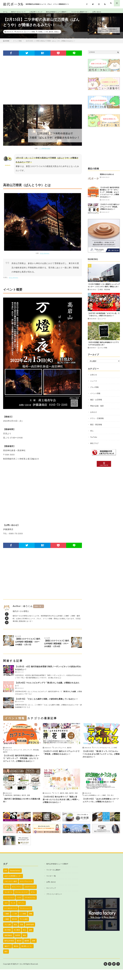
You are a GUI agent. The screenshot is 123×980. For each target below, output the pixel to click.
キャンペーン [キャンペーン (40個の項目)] (17, 897)
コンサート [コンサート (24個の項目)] (8, 903)
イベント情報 (31, 34)
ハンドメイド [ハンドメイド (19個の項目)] (9, 908)
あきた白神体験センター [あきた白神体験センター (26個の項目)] (13, 887)
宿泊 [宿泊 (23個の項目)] (15, 935)
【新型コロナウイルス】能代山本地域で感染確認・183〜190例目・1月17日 (28, 643)
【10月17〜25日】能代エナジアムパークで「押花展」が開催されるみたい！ (110, 209)
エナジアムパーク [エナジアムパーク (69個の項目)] (26, 892)
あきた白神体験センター (92, 802)
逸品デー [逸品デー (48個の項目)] (8, 957)
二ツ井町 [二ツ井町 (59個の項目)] (23, 924)
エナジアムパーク (60, 750)
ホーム (6, 12)
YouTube (94, 440)
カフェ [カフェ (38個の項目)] (7, 897)
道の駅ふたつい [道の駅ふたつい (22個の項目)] (27, 957)
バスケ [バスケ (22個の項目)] (19, 908)
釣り (112, 802)
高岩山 (56, 34)
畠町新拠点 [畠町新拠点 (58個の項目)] (8, 946)
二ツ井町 (114, 750)
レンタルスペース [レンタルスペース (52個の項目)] (11, 919)
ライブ (57, 800)
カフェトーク (18, 752)
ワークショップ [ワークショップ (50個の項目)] (25, 919)
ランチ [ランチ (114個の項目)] (13, 914)
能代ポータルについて (20, 12)
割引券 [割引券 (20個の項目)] (14, 930)
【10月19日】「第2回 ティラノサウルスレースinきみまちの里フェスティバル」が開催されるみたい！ (100, 757)
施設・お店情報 (96, 402)
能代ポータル (18, 975)
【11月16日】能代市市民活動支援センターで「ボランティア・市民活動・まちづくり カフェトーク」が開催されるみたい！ (110, 195)
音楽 (76, 800)
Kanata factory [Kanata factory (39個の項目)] (15, 881)
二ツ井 (46, 34)
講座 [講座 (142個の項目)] (34, 951)
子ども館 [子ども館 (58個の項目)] (8, 935)
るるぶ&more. (45, 256)
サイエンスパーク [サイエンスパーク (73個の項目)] (22, 903)
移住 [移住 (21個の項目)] (25, 946)
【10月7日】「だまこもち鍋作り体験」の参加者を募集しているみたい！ (47, 701)
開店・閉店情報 (105, 292)
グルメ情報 (104, 350)
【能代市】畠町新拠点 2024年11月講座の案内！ (22, 808)
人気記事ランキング (40, 12)
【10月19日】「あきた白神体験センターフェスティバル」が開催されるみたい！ (101, 809)
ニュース (103, 321)
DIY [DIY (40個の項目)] (6, 881)
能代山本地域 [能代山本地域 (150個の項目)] (9, 951)
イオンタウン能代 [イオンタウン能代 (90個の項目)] (11, 892)
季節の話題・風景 (97, 408)
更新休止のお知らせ (107, 177)
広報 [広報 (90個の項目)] (21, 935)
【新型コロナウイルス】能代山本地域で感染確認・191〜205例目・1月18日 (57, 645)
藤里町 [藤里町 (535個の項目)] (27, 951)
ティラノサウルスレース (102, 750)
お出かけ (94, 415)
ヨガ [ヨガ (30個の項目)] (6, 914)
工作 (108, 802)
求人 (92, 433)
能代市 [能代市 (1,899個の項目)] (19, 951)
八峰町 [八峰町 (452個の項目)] (7, 930)
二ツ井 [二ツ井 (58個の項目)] (14, 924)
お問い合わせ (109, 12)
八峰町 (104, 802)
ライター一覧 (51, 887)
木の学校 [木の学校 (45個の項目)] (8, 941)
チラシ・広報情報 (97, 421)
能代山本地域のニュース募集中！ (64, 12)
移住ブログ (94, 446)
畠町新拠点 (17, 802)
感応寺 (62, 800)
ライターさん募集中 (53, 880)
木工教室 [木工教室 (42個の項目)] (17, 941)
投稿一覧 (38, 609)
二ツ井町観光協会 (45, 151)
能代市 (51, 34)
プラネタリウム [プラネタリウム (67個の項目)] (30, 908)
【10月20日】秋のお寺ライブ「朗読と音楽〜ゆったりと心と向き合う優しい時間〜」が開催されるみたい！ (61, 807)
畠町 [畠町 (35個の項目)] (31, 941)
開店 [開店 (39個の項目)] (6, 962)
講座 (29, 802)
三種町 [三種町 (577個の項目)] (7, 924)
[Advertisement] (43, 83)
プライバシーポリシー (54, 905)
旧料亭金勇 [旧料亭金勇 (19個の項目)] (30, 935)
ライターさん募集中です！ (90, 12)
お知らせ (94, 377)
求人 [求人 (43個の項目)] (25, 941)
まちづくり (9, 752)
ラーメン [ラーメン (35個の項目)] (21, 914)
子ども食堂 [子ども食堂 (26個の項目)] (24, 930)
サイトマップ (51, 899)
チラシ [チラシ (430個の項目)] (33, 903)
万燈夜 (40, 34)
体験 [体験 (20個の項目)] (31, 924)
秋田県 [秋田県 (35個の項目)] (18, 946)
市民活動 (36, 752)
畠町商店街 (9, 802)
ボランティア (28, 752)
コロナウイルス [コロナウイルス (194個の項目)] (30, 897)
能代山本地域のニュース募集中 (57, 874)
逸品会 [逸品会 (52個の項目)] (16, 957)
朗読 (67, 800)
